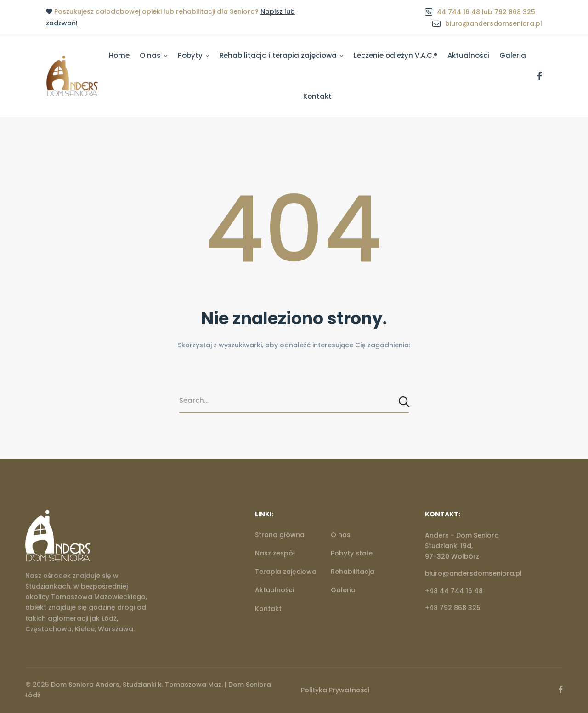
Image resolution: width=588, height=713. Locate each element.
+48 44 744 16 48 (454, 591)
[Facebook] (540, 76)
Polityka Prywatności (335, 690)
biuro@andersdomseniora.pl (473, 573)
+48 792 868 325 (453, 608)
